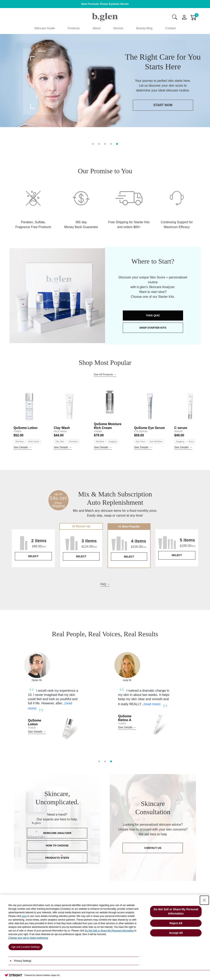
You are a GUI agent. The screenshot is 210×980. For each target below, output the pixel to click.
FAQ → (105, 602)
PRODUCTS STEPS (57, 875)
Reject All (176, 923)
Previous (9, 718)
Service (118, 28)
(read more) (34, 726)
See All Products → (105, 392)
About (96, 28)
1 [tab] (93, 143)
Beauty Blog (144, 28)
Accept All (176, 933)
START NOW (101, 115)
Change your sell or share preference (28, 938)
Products (74, 28)
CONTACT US (153, 865)
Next (201, 718)
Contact (171, 28)
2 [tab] (99, 143)
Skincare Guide (45, 28)
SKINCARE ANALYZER (57, 851)
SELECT (33, 574)
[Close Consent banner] (204, 900)
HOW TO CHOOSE (57, 863)
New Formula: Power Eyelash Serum (105, 4)
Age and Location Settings (26, 947)
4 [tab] (111, 143)
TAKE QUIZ (153, 333)
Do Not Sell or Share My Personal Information (109, 931)
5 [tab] (117, 143)
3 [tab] (105, 143)
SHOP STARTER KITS (153, 345)
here (24, 916)
